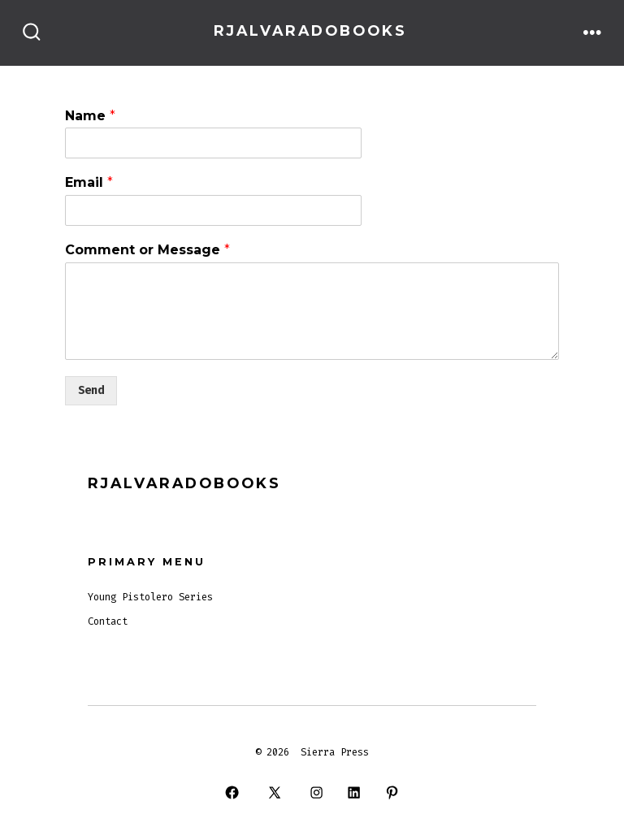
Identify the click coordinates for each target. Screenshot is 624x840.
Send (91, 390)
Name (90, 116)
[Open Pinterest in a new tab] (392, 792)
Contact (108, 621)
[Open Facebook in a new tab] (232, 792)
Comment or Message (147, 250)
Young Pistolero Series (150, 597)
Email (89, 182)
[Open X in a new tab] (274, 792)
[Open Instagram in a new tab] (316, 792)
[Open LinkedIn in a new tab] (354, 792)
